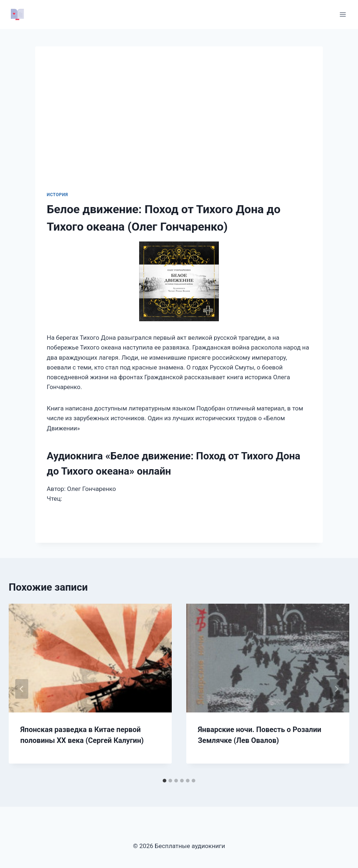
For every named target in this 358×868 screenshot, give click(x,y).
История (57, 195)
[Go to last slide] (22, 689)
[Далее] (336, 689)
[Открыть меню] (343, 14)
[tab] (165, 781)
